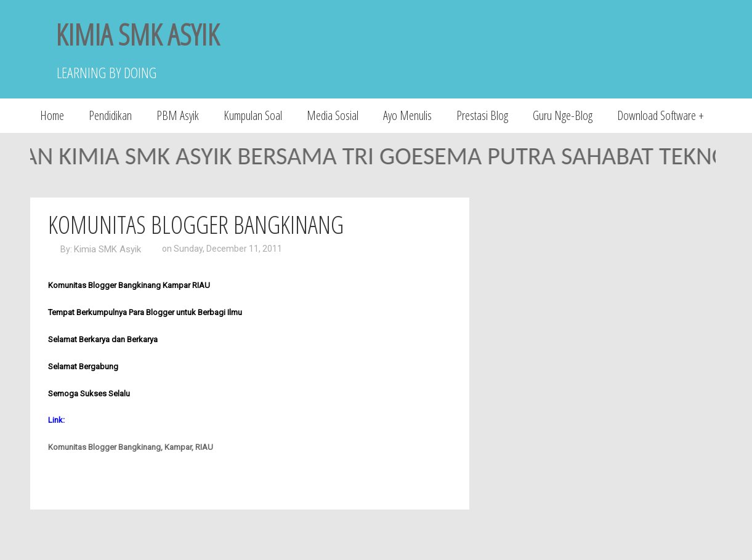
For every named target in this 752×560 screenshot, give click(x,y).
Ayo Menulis (407, 115)
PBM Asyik (178, 115)
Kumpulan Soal (253, 115)
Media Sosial (333, 115)
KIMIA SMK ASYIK (137, 34)
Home (52, 115)
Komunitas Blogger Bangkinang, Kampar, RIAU (131, 447)
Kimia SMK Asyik (107, 249)
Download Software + (661, 115)
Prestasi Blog (482, 115)
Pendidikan (110, 115)
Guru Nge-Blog (563, 115)
